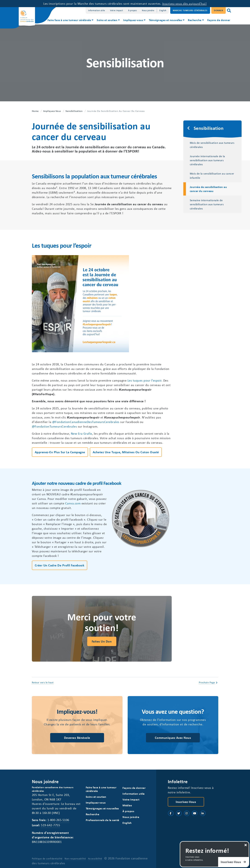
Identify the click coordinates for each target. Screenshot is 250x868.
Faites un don (102, 641)
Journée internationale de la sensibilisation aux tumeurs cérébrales (207, 160)
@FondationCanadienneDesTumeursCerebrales (86, 422)
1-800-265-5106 (58, 820)
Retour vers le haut (43, 682)
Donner (219, 10)
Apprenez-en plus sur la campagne (60, 452)
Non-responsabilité (75, 858)
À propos (132, 10)
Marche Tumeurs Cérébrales (190, 10)
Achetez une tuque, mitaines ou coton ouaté (126, 452)
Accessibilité (95, 858)
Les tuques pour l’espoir (144, 380)
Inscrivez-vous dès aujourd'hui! (185, 3)
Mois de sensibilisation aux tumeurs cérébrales (212, 145)
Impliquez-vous (133, 20)
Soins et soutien (107, 20)
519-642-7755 (50, 825)
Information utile (97, 10)
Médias (127, 805)
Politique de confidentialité (47, 858)
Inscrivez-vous (186, 802)
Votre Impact (117, 10)
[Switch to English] (163, 10)
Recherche (195, 20)
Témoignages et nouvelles (165, 20)
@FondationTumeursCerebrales (54, 426)
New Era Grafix (81, 433)
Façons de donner (219, 20)
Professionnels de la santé (103, 820)
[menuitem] (70, 20)
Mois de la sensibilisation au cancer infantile (212, 175)
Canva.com (73, 503)
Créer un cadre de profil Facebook (60, 565)
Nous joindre (148, 10)
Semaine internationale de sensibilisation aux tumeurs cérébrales (207, 204)
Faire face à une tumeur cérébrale (69, 20)
